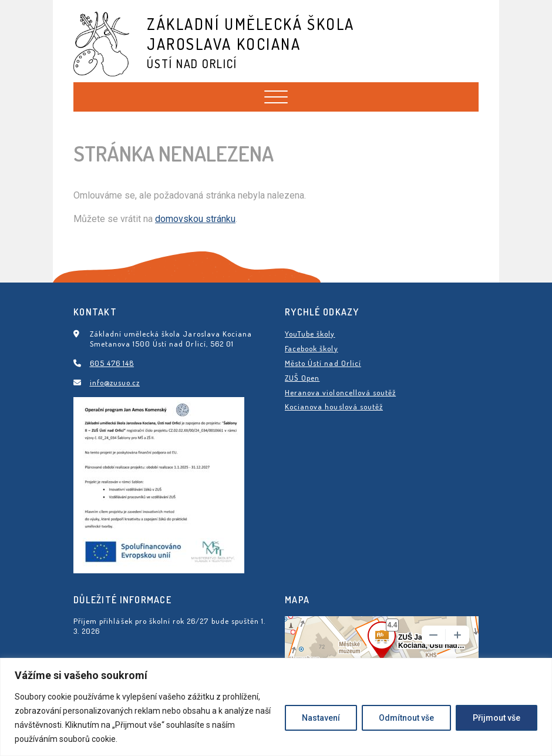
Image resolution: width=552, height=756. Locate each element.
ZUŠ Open (302, 378)
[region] (276, 707)
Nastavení (321, 718)
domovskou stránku (195, 219)
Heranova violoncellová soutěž (340, 392)
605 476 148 (112, 363)
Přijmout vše (497, 718)
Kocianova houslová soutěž (334, 406)
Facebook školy (312, 348)
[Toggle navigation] (276, 97)
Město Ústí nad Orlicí (323, 363)
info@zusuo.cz (115, 382)
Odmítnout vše (406, 718)
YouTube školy (310, 334)
